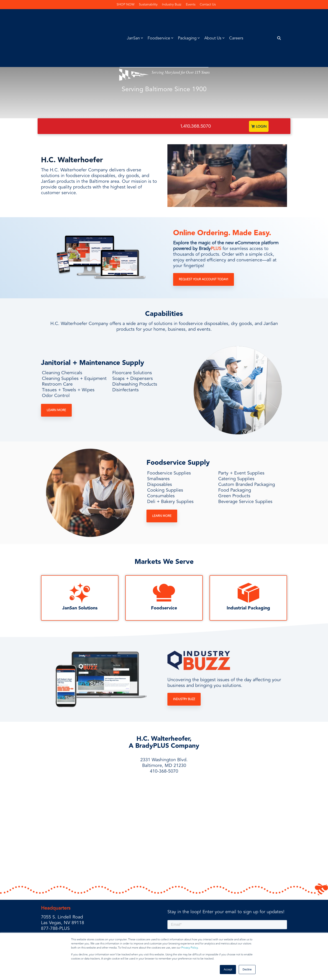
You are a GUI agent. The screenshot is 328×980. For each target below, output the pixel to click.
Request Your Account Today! (204, 280)
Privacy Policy (190, 948)
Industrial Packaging (248, 608)
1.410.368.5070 (196, 126)
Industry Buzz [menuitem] (172, 4)
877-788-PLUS (55, 898)
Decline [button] (247, 970)
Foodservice (164, 608)
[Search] (279, 18)
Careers (236, 18)
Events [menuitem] (191, 4)
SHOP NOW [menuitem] (126, 4)
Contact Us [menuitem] (208, 4)
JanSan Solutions (80, 608)
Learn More (56, 410)
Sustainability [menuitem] (148, 4)
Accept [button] (228, 970)
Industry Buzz (184, 699)
